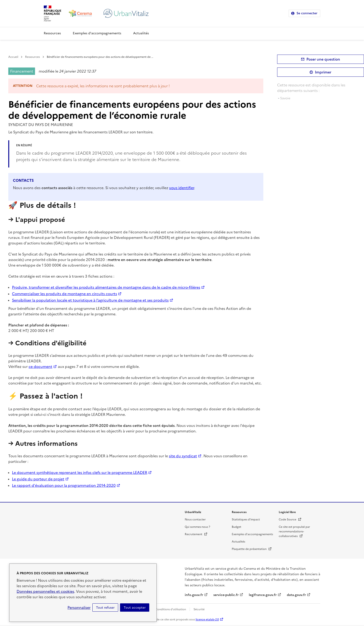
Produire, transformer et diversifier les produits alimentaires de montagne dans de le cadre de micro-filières (106, 287)
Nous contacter (195, 519)
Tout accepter (135, 608)
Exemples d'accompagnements (97, 33)
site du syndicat (183, 456)
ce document (40, 367)
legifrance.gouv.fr (263, 595)
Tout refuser (105, 608)
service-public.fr (226, 595)
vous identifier (182, 188)
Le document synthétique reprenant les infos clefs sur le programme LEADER (80, 473)
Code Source (290, 519)
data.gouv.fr (296, 595)
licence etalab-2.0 (207, 619)
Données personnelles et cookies (45, 591)
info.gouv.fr (194, 595)
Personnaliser (79, 608)
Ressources (52, 33)
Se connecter (307, 13)
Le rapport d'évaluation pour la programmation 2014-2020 (64, 485)
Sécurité (199, 609)
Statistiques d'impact (246, 519)
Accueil (13, 57)
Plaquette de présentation (252, 549)
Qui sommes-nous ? (197, 527)
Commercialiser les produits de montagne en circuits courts (65, 294)
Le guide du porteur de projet (38, 479)
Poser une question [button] (323, 59)
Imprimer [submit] (323, 72)
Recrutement (196, 534)
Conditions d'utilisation (171, 609)
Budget (236, 527)
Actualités (141, 33)
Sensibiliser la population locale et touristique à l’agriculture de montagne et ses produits (90, 300)
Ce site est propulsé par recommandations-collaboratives (294, 531)
